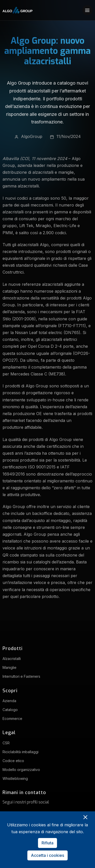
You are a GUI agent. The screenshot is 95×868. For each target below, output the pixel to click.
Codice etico (13, 761)
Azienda (9, 701)
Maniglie (9, 667)
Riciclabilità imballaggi (21, 752)
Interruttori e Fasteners (21, 676)
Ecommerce (12, 719)
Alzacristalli (12, 659)
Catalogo (10, 710)
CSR (6, 743)
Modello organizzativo (21, 770)
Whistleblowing (15, 778)
